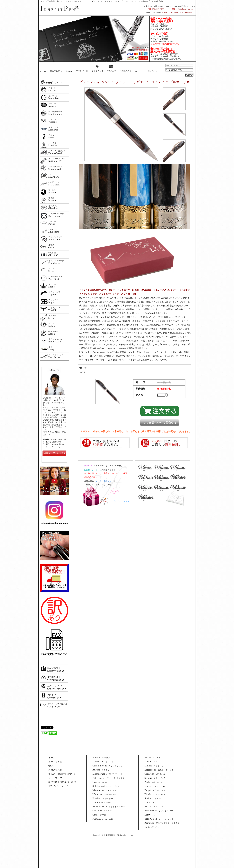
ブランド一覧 (82, 71)
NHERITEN (58, 10)
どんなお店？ (54, 668)
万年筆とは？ (54, 677)
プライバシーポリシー (60, 786)
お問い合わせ (152, 71)
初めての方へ (56, 71)
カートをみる (55, 762)
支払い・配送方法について (62, 774)
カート (138, 71)
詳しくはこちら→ (121, 501)
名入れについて (55, 686)
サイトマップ (55, 778)
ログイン (51, 695)
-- (102, 758)
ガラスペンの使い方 (57, 704)
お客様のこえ (125, 71)
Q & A (69, 71)
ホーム (43, 71)
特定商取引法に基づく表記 (62, 782)
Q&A (51, 766)
